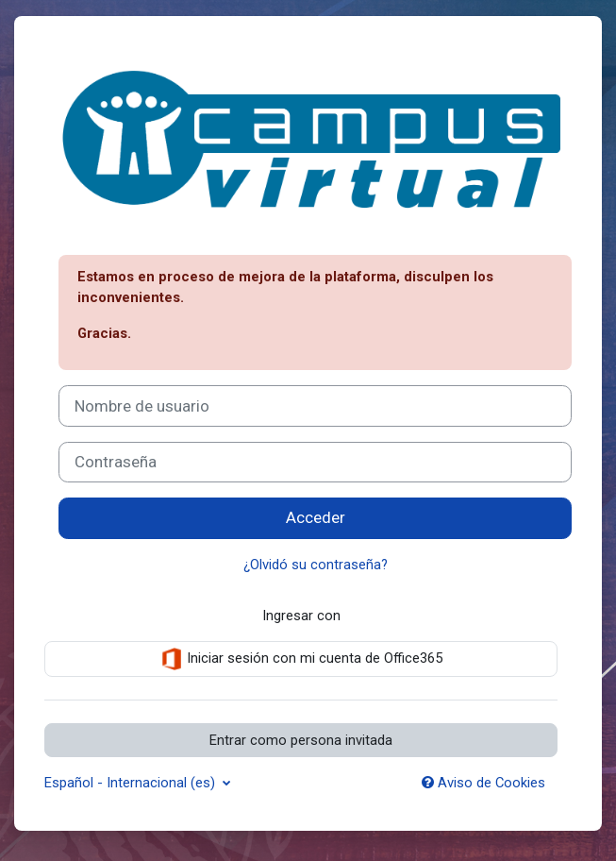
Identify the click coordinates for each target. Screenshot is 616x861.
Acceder (316, 517)
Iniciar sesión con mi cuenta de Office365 (301, 659)
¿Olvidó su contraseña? (316, 565)
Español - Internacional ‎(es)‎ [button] (132, 783)
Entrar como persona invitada (301, 740)
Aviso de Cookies (483, 783)
